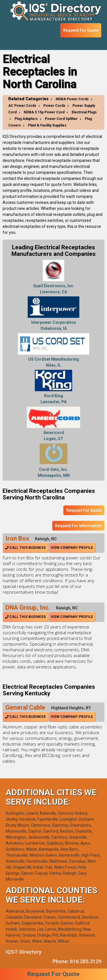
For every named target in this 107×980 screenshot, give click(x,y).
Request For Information (78, 526)
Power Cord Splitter (61, 119)
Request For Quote (81, 30)
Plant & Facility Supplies (47, 125)
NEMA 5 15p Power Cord (44, 112)
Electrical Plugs (84, 112)
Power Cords (54, 106)
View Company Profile (72, 548)
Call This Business (25, 548)
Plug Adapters (26, 119)
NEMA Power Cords (72, 99)
